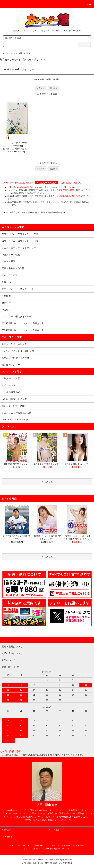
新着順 (56, 79)
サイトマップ (9, 385)
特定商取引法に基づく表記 (74, 845)
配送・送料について (42, 845)
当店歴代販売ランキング (14, 399)
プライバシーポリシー (32, 849)
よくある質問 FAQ (11, 392)
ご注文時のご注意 (11, 378)
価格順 (48, 79)
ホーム (6, 53)
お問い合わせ (7, 837)
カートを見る (54, 830)
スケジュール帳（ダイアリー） (22, 53)
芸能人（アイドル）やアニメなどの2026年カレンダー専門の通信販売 (47, 31)
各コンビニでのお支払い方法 (17, 413)
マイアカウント (8, 830)
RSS (63, 849)
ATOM (68, 849)
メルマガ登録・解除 (50, 849)
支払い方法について (25, 845)
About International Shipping (16, 420)
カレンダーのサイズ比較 (14, 406)
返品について (57, 845)
